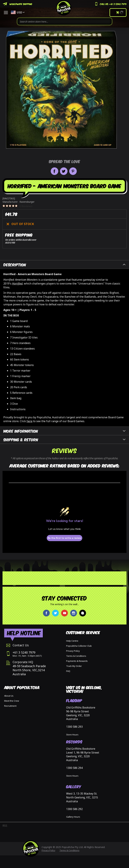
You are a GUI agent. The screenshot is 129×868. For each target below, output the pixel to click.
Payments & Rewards (77, 661)
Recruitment (10, 706)
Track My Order (74, 666)
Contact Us (21, 645)
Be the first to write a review (64, 538)
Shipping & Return (21, 439)
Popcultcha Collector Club (79, 646)
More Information (21, 431)
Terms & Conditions (76, 656)
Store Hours (72, 735)
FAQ (68, 671)
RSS (5, 826)
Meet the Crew (12, 701)
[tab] (64, 265)
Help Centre (72, 641)
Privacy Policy (73, 651)
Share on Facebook (55, 171)
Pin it (73, 171)
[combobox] (65, 21)
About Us (9, 696)
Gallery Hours (73, 817)
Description (15, 264)
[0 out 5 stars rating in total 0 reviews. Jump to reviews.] (18, 206)
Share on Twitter (64, 171)
